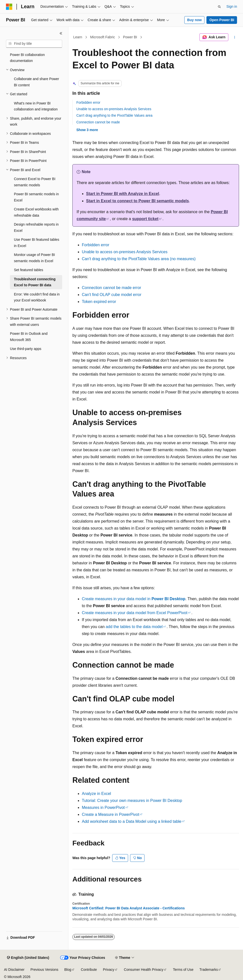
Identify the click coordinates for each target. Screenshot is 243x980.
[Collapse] (61, 33)
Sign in (232, 6)
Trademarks (209, 970)
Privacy (109, 970)
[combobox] (34, 44)
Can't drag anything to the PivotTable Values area (114, 115)
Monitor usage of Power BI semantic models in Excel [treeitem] (34, 258)
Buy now (194, 20)
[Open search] (219, 7)
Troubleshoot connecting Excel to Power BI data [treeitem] (35, 282)
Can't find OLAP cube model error (112, 295)
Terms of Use (183, 970)
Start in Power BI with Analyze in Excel (123, 194)
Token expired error (99, 302)
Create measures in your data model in (134, 599)
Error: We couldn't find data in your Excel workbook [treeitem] (37, 297)
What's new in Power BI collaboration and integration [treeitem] (36, 106)
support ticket (145, 219)
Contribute (89, 970)
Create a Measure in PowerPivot (110, 814)
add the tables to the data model (134, 627)
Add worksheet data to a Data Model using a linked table (132, 821)
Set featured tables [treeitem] (29, 270)
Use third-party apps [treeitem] (26, 349)
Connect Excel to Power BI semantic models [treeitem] (35, 182)
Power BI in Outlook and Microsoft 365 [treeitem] (29, 337)
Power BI (130, 37)
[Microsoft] (9, 7)
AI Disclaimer (14, 970)
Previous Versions (44, 970)
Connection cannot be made (98, 122)
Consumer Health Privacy (144, 970)
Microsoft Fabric (103, 37)
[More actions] (235, 37)
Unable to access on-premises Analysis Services (114, 109)
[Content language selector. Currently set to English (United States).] (28, 958)
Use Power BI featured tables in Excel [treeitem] (37, 243)
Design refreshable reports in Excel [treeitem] (36, 227)
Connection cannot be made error (111, 288)
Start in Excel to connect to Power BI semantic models (137, 201)
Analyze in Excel (96, 794)
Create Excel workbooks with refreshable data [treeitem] (36, 212)
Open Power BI (222, 20)
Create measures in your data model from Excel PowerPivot (135, 613)
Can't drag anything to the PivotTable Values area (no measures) (139, 259)
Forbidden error (88, 102)
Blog (68, 970)
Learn (78, 37)
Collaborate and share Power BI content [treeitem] (36, 82)
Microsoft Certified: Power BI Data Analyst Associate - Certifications (129, 908)
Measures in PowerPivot (103, 808)
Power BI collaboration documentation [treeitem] (27, 58)
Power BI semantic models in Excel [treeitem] (36, 197)
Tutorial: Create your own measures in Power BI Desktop (132, 801)
